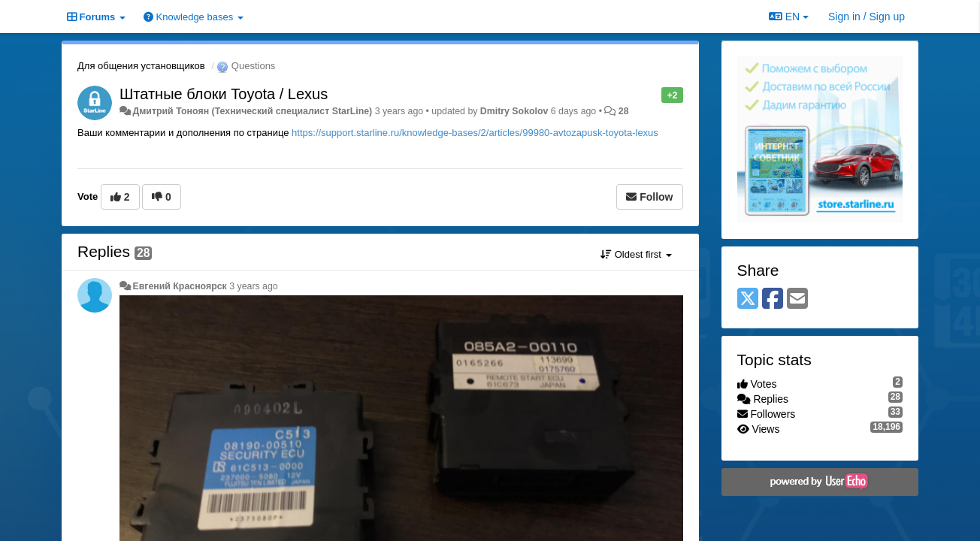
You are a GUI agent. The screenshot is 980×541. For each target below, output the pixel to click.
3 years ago (254, 286)
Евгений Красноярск (179, 286)
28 (624, 111)
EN (789, 17)
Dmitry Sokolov (514, 111)
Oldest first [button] (636, 254)
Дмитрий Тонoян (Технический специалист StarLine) (252, 111)
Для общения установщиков (141, 66)
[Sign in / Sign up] (867, 17)
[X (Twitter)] (748, 299)
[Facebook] (773, 299)
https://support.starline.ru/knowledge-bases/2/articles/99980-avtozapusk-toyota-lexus (475, 133)
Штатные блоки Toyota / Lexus (224, 94)
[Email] (797, 299)
